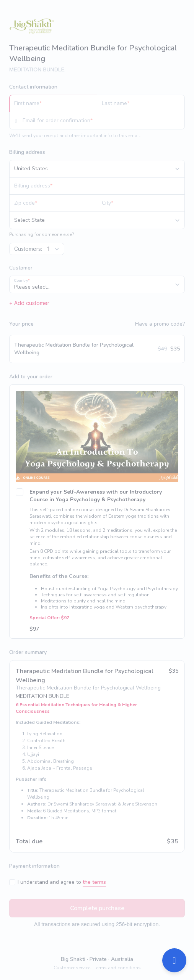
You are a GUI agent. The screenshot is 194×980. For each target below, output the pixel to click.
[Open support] (174, 960)
